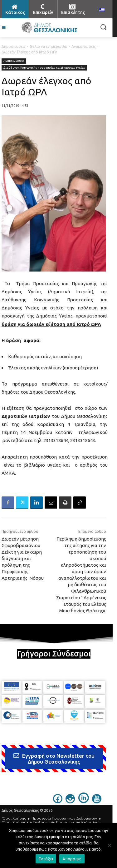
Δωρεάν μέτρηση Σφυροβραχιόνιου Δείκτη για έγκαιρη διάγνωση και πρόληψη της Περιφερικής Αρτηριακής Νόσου (23, 558)
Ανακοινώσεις (84, 46)
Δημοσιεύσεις (14, 46)
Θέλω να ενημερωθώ (49, 46)
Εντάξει (46, 859)
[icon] (58, 802)
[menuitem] (102, 10)
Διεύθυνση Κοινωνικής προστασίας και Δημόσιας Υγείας (44, 68)
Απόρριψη (72, 859)
